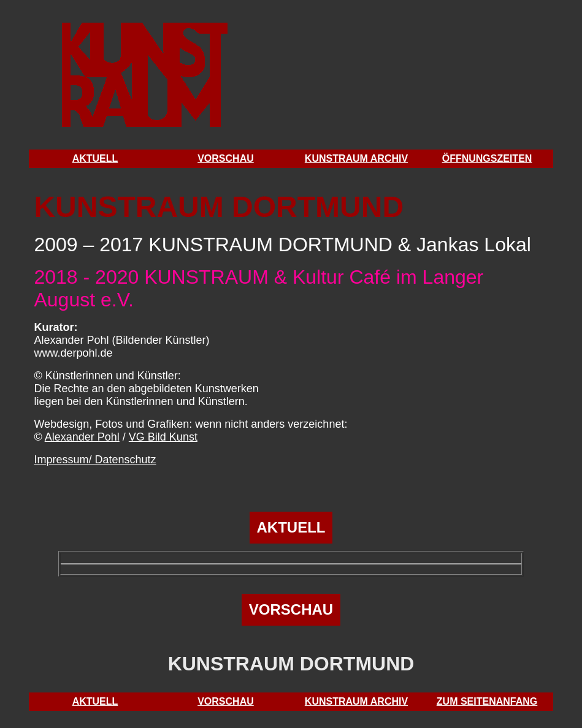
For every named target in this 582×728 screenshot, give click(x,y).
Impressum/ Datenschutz (95, 460)
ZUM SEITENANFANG (487, 701)
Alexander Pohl (82, 437)
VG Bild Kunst (163, 437)
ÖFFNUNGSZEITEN (487, 158)
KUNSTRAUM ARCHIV (356, 158)
